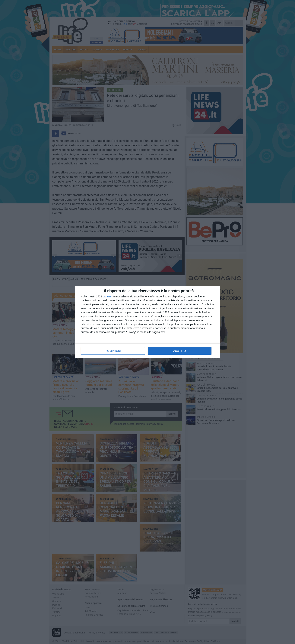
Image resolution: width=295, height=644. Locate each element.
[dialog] (147, 322)
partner (107, 296)
